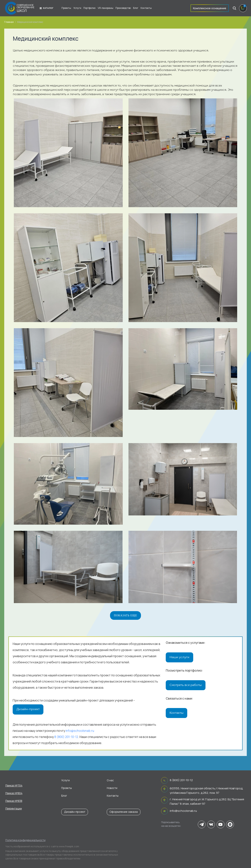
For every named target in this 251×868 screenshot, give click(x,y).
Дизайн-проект (28, 709)
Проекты (66, 8)
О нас (110, 780)
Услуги (77, 8)
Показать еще (125, 615)
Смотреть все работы (186, 686)
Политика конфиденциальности (25, 840)
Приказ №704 (14, 786)
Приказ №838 (14, 801)
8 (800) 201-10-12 (66, 738)
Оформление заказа (124, 812)
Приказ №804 (14, 793)
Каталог (47, 8)
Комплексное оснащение (210, 8)
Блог (136, 8)
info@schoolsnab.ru (80, 731)
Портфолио (89, 8)
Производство (123, 8)
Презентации (14, 809)
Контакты (146, 8)
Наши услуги (179, 657)
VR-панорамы (106, 8)
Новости (112, 788)
